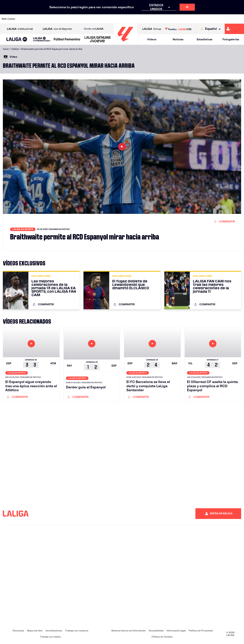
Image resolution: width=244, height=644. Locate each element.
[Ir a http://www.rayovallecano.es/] (126, 19)
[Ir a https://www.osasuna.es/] (46, 19)
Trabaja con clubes (50, 637)
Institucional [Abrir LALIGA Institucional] (20, 29)
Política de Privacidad (201, 631)
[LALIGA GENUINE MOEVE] (98, 40)
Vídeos (152, 39)
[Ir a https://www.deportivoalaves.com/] (58, 19)
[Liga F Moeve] (67, 40)
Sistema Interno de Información (128, 631)
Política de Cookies (162, 637)
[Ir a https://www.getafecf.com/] (92, 19)
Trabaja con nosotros (77, 631)
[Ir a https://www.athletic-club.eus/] (23, 19)
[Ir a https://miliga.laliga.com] (234, 29)
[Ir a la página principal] (125, 43)
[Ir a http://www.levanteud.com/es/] (114, 19)
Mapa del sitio (35, 631)
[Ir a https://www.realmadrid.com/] (183, 19)
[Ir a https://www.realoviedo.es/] (194, 19)
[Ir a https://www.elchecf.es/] (69, 19)
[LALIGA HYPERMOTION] (42, 39)
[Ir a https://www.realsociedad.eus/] (205, 19)
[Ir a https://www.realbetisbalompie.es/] (171, 19)
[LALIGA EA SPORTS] (17, 40)
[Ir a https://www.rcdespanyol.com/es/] (148, 19)
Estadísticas (205, 39)
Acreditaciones (54, 631)
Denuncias (18, 631)
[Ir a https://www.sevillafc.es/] (217, 19)
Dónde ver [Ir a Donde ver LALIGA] (94, 29)
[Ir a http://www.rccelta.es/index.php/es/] (137, 19)
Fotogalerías (231, 39)
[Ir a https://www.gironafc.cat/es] (103, 19)
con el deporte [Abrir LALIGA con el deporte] (57, 29)
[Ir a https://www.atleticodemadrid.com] (35, 19)
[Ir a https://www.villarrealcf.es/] (240, 19)
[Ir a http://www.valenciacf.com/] (228, 19)
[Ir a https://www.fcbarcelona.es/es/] (80, 19)
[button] (17, 39)
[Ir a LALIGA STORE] (178, 29)
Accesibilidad (156, 631)
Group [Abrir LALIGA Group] (152, 29)
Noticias (178, 39)
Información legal (176, 631)
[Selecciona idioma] (211, 29)
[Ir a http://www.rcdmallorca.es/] (160, 19)
